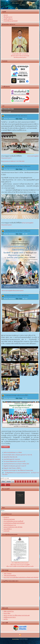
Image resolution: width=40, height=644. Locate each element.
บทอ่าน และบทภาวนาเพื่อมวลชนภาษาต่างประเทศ (17, 615)
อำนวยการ (6, 517)
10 (35, 481)
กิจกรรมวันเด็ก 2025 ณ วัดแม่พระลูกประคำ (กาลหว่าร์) (18, 455)
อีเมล (21, 119)
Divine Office (7, 613)
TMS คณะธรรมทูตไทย (10, 575)
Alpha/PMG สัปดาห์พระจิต (10, 457)
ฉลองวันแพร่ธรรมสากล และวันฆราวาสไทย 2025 (18, 166)
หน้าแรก (6, 15)
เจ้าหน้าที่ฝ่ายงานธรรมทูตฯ (11, 21)
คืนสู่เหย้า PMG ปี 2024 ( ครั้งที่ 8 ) (12, 468)
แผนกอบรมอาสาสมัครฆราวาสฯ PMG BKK (13, 161)
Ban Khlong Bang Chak (7, 109)
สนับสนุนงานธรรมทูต (9, 519)
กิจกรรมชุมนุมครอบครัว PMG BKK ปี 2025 (16, 116)
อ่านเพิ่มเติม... (6, 447)
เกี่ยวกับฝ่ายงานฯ (8, 17)
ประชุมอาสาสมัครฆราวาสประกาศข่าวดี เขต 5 (17, 296)
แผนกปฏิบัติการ (8, 529)
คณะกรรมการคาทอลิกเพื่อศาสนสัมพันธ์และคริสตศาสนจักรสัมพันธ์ (21, 577)
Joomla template (15, 639)
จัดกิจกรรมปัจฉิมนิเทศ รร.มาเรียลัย (13, 453)
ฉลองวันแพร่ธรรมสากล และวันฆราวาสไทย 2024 (16, 464)
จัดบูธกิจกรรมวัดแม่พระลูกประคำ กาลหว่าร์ (15, 466)
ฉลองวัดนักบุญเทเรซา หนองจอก (12, 459)
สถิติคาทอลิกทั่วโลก (9, 611)
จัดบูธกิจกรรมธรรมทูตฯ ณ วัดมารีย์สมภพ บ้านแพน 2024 (18, 470)
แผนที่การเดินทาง (8, 19)
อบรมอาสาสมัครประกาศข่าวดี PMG (13, 527)
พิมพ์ (17, 119)
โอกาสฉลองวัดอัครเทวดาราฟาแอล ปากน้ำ (15, 461)
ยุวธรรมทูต (6, 531)
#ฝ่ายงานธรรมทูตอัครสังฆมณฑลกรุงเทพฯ (12, 291)
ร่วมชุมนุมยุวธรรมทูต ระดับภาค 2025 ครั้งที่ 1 (17, 395)
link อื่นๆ (6, 619)
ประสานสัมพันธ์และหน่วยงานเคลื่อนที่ (13, 521)
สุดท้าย (8, 485)
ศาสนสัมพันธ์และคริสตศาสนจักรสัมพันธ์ (14, 523)
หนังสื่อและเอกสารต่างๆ (10, 617)
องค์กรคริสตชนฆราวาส (10, 525)
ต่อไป (3, 485)
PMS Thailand (7, 574)
